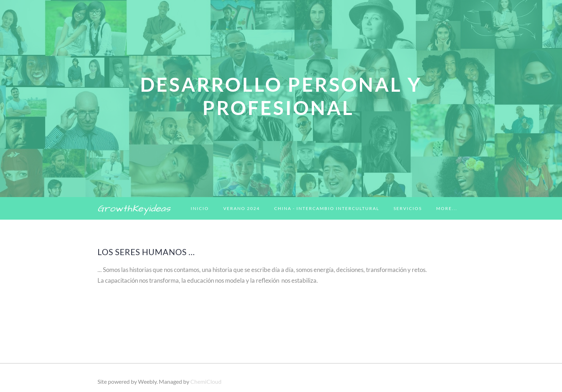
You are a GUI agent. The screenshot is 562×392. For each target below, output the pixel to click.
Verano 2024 (242, 208)
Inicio (200, 208)
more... (447, 208)
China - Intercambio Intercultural (327, 208)
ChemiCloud (206, 381)
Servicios (408, 208)
